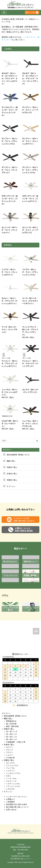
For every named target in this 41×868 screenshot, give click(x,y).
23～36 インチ (12, 732)
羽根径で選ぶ (9, 729)
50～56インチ (11, 737)
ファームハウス (12, 765)
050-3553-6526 (23, 850)
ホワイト (10, 747)
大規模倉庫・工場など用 (16, 742)
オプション (11, 486)
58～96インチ (11, 739)
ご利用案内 (10, 802)
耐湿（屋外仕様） (13, 726)
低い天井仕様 (11, 724)
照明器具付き (11, 721)
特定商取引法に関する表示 (17, 804)
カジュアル (10, 763)
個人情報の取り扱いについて (17, 807)
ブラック (10, 750)
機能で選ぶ (8, 719)
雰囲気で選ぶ (9, 760)
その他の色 (10, 758)
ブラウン (10, 752)
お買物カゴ (10, 799)
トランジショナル (13, 786)
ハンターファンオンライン (17, 797)
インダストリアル (13, 773)
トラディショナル (13, 784)
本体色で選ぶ (9, 745)
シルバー (10, 755)
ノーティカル (11, 778)
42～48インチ (11, 734)
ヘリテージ (10, 771)
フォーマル (10, 768)
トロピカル (10, 789)
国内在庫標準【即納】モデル (18, 455)
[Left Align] (37, 441)
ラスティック (11, 781)
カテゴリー (7, 450)
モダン (9, 776)
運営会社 (21, 853)
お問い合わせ (11, 810)
